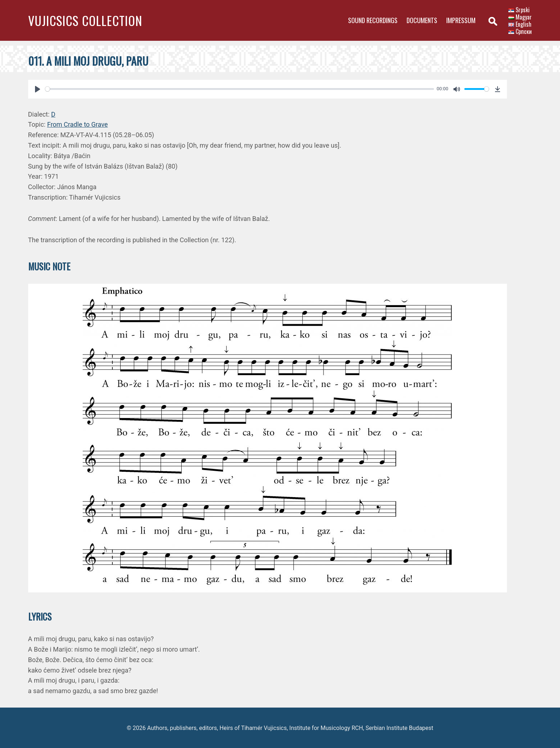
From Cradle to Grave (77, 124)
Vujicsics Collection (85, 20)
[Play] (38, 89)
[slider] (240, 89)
